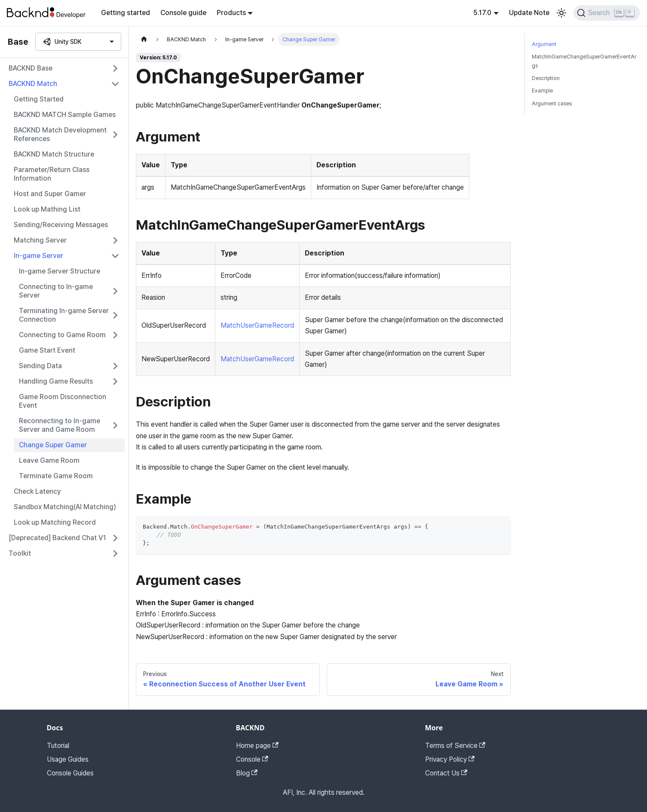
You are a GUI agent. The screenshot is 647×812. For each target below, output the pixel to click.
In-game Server (38, 256)
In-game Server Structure (60, 271)
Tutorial (58, 746)
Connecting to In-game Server (56, 291)
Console (252, 759)
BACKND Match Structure (54, 154)
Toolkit (20, 553)
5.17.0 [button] (482, 13)
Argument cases (552, 103)
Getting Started (39, 99)
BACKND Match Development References (60, 134)
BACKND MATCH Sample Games (65, 115)
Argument (544, 44)
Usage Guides (68, 759)
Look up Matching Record (55, 522)
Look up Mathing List (47, 209)
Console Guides (70, 773)
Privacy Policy (450, 759)
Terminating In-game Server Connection (64, 315)
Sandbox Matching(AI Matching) (65, 507)
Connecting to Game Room (62, 335)
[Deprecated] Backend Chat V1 (57, 538)
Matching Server (40, 240)
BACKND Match (33, 84)
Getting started (126, 13)
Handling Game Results (56, 381)
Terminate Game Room (56, 476)
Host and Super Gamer (50, 194)
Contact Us (446, 773)
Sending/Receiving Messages (61, 225)
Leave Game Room (49, 460)
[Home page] (144, 39)
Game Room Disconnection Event (63, 401)
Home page (257, 746)
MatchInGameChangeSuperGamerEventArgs (584, 61)
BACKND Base (31, 68)
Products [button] (231, 13)
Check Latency (37, 491)
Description (546, 78)
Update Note (529, 13)
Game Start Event (47, 350)
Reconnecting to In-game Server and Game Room (60, 425)
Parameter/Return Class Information (52, 174)
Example (542, 91)
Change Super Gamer (53, 445)
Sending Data (40, 366)
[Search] (607, 13)
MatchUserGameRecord (257, 325)
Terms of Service (455, 746)
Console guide (183, 13)
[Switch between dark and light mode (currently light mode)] (561, 13)
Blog (247, 773)
